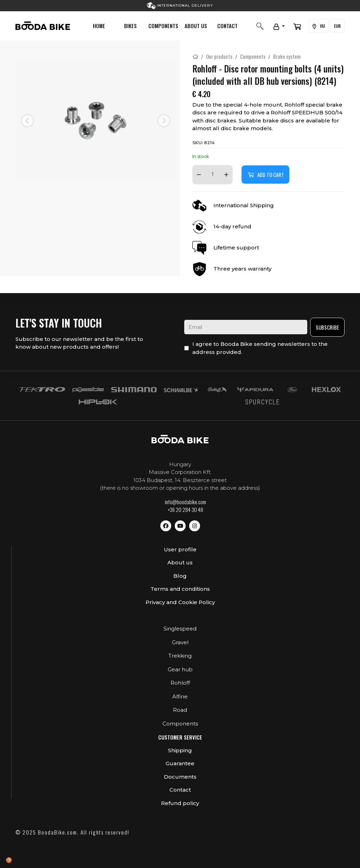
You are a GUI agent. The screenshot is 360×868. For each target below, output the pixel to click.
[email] (246, 327)
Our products (219, 56)
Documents (180, 777)
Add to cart (265, 175)
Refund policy (180, 803)
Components (163, 26)
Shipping (180, 750)
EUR (337, 26)
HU (319, 26)
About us (196, 26)
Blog (180, 576)
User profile (180, 549)
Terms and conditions (180, 589)
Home (99, 26)
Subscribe (327, 327)
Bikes (130, 26)
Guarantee (180, 763)
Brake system (287, 56)
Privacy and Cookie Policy (180, 602)
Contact (227, 26)
